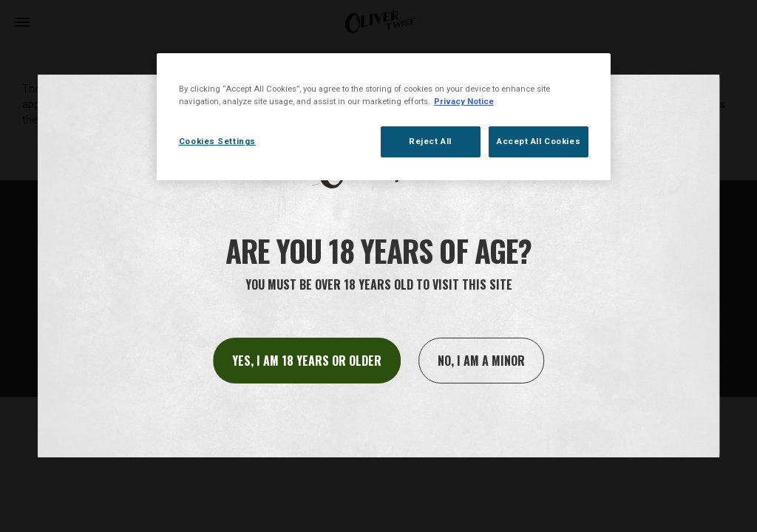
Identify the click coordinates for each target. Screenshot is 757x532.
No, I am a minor (481, 361)
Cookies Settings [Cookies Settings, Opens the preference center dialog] (217, 141)
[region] (384, 117)
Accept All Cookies (539, 141)
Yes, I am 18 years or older (307, 361)
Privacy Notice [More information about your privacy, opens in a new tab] (464, 101)
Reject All (430, 141)
